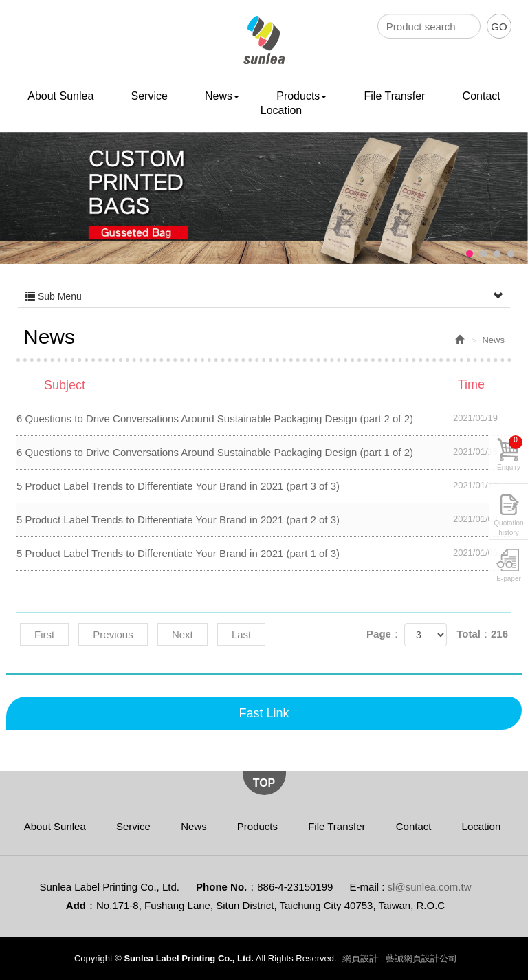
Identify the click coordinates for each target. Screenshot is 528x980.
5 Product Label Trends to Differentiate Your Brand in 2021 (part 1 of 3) (264, 553)
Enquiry (510, 453)
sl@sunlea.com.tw (430, 887)
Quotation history (508, 526)
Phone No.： (227, 887)
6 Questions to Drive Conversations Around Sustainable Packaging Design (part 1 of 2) (264, 452)
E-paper (509, 579)
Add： (81, 905)
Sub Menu (264, 296)
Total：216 (482, 634)
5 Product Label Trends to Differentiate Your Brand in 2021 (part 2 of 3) (264, 519)
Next (183, 634)
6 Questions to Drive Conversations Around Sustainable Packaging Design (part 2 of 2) (264, 418)
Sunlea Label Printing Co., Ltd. (264, 40)
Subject (273, 384)
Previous (113, 634)
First (44, 634)
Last (241, 634)
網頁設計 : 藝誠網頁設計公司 (400, 958)
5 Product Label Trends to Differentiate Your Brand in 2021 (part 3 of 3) (264, 486)
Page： (384, 634)
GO (499, 26)
